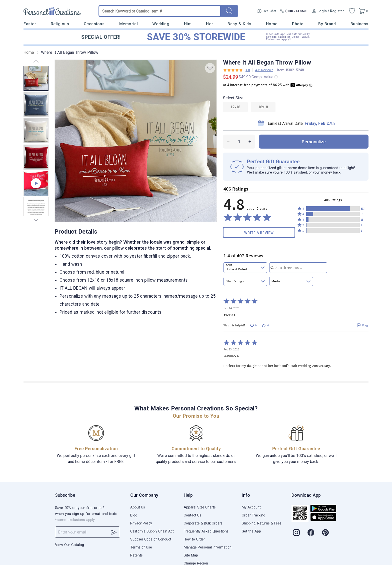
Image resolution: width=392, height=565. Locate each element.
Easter (30, 24)
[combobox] (245, 268)
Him (188, 24)
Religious (60, 24)
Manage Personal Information (208, 547)
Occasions (94, 24)
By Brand (327, 24)
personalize (314, 142)
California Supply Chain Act (152, 531)
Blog (134, 515)
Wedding (161, 24)
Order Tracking (253, 515)
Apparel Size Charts (200, 507)
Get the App (251, 531)
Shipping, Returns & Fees (262, 523)
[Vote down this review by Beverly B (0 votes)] (265, 325)
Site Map (191, 555)
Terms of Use (141, 547)
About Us (138, 507)
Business (359, 24)
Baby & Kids (239, 24)
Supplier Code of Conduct (151, 539)
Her (209, 24)
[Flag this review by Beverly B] (362, 325)
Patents (136, 555)
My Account (251, 507)
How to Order (194, 539)
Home (272, 24)
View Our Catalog (69, 545)
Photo (298, 24)
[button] (333, 209)
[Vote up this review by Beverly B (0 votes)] (253, 325)
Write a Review (259, 232)
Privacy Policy (141, 523)
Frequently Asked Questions (206, 531)
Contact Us (192, 515)
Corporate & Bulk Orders (203, 523)
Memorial (128, 24)
